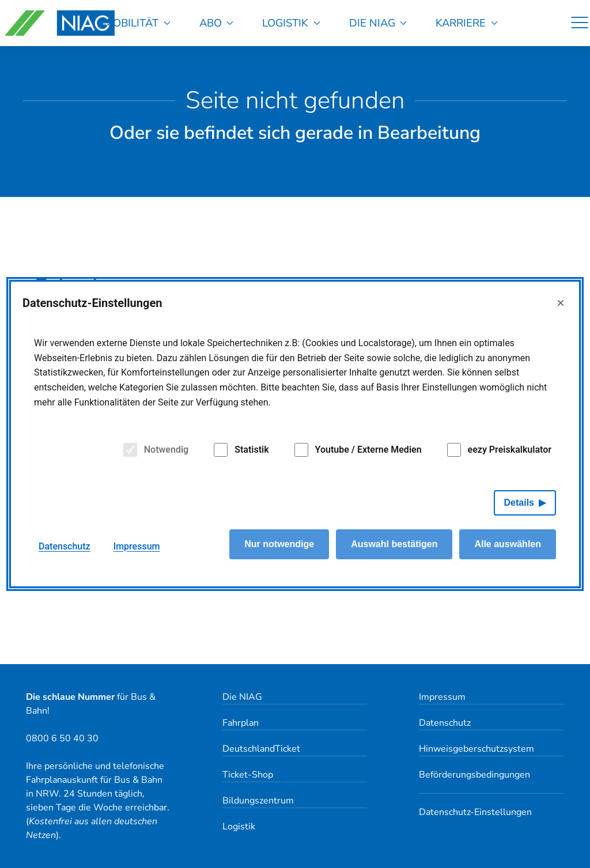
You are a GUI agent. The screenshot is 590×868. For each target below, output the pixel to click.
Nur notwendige (279, 546)
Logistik (291, 23)
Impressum (442, 697)
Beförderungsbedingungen (474, 775)
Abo (217, 23)
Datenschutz (445, 723)
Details (519, 504)
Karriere (467, 23)
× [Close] (561, 305)
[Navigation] (580, 23)
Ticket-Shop (248, 775)
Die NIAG (378, 23)
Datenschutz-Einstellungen (475, 812)
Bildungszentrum (258, 801)
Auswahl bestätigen (394, 546)
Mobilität (137, 23)
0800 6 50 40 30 (62, 738)
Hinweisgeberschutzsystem (476, 749)
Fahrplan (241, 723)
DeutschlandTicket (261, 749)
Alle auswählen (508, 546)
